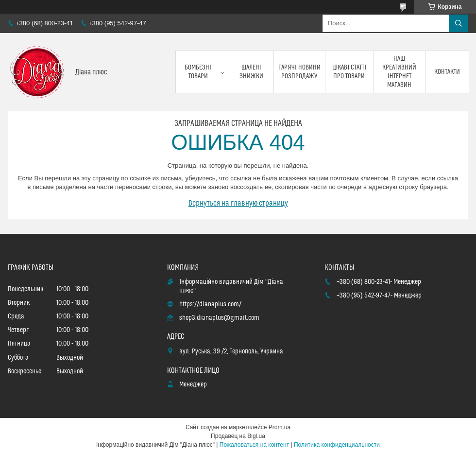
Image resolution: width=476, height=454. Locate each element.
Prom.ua (280, 427)
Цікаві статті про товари (349, 72)
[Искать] (459, 23)
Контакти (447, 72)
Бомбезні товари (198, 72)
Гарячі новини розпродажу (299, 72)
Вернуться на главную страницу (238, 203)
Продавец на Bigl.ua (238, 436)
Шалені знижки (251, 72)
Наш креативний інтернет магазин (399, 72)
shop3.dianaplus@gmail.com (219, 318)
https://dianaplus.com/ (210, 304)
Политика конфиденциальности (337, 445)
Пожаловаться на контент (254, 445)
